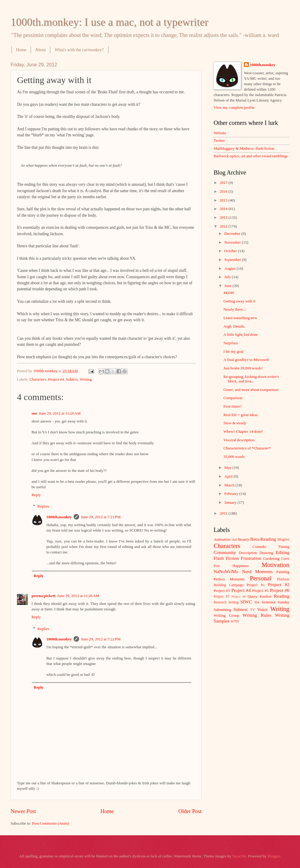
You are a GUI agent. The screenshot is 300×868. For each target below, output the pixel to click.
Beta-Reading (263, 539)
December (233, 234)
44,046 (229, 293)
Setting (233, 602)
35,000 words (234, 457)
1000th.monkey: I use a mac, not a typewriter (110, 22)
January (231, 502)
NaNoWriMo (226, 571)
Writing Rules (257, 615)
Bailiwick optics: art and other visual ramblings (251, 156)
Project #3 (222, 591)
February (232, 494)
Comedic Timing (271, 547)
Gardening (271, 559)
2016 (224, 192)
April (229, 476)
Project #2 (279, 584)
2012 (224, 226)
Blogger (274, 856)
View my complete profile (234, 108)
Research (220, 602)
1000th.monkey (59, 517)
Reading (282, 596)
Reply (36, 495)
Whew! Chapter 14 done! (243, 432)
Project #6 (280, 590)
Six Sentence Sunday (272, 602)
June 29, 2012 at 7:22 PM (101, 639)
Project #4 (56, 379)
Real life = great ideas (240, 415)
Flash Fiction (226, 558)
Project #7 (222, 597)
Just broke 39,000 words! (243, 368)
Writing (86, 379)
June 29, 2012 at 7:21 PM (101, 517)
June (228, 286)
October (231, 251)
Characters (38, 379)
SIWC (246, 602)
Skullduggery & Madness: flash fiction (244, 149)
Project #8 (238, 597)
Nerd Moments (257, 571)
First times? (232, 406)
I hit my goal (233, 352)
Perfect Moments (229, 579)
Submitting (222, 610)
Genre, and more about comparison (251, 390)
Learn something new (240, 318)
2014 (224, 209)
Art (234, 539)
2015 (224, 200)
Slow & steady (235, 423)
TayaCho (239, 856)
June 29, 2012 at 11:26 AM (60, 413)
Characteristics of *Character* (247, 448)
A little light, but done (240, 335)
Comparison (233, 398)
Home (21, 50)
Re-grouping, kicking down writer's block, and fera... (251, 379)
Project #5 (261, 591)
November (233, 242)
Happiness (241, 566)
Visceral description (239, 440)
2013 (224, 218)
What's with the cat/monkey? (79, 50)
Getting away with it (239, 301)
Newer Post (23, 811)
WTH (235, 621)
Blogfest (283, 540)
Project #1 (256, 585)
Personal (260, 578)
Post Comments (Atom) (51, 823)
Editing (283, 552)
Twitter (219, 141)
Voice (263, 609)
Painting (283, 572)
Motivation (275, 565)
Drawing (266, 553)
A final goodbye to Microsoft (246, 360)
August (230, 269)
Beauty (244, 539)
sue (34, 413)
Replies (43, 506)
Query (252, 596)
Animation (222, 539)
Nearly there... (235, 309)
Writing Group (226, 616)
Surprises (231, 343)
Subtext (72, 379)
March (230, 485)
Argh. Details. (234, 326)
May (228, 468)
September (233, 260)
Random (266, 597)
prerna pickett (43, 596)
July (228, 277)
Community (225, 552)
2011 (224, 513)
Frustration (251, 558)
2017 (224, 183)
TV (253, 610)
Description (248, 553)
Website (220, 133)
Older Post (190, 811)
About (40, 50)
